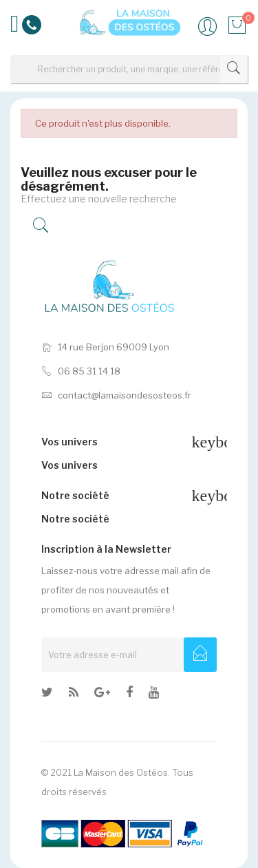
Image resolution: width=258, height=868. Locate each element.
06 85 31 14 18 (81, 371)
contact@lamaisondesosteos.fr (116, 395)
